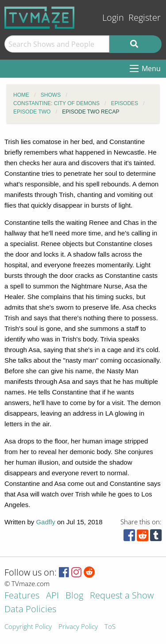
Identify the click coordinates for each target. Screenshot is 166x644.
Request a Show (122, 596)
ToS (110, 627)
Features (22, 596)
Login (113, 17)
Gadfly (45, 522)
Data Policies (30, 610)
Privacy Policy (78, 627)
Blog (74, 596)
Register (145, 17)
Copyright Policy (28, 627)
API (52, 596)
